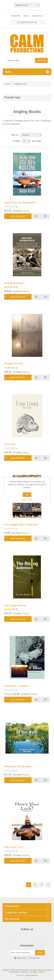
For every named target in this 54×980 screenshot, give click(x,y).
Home (8, 84)
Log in (26, 16)
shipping (25, 211)
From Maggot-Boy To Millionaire (21, 525)
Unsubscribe (34, 958)
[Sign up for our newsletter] (22, 953)
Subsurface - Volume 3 (17, 686)
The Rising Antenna (15, 605)
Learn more (27, 500)
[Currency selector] (27, 5)
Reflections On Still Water (18, 767)
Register (16, 16)
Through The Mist (14, 364)
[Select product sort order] (31, 135)
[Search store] (21, 60)
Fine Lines (10, 444)
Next (48, 885)
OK (27, 495)
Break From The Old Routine (20, 203)
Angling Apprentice (14, 283)
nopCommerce (32, 975)
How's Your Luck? (14, 847)
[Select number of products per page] (26, 141)
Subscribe (21, 958)
